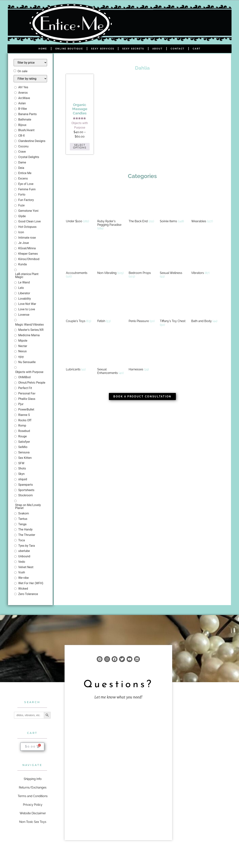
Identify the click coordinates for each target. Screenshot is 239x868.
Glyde (22, 216)
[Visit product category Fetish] (111, 306)
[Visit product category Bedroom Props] (142, 259)
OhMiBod (24, 377)
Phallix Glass (27, 399)
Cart (197, 49)
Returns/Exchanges (33, 787)
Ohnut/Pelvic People (32, 383)
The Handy (25, 529)
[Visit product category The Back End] (142, 206)
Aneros (23, 93)
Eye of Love (26, 184)
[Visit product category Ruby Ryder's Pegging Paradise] (111, 210)
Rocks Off (25, 420)
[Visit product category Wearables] (205, 206)
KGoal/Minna (27, 248)
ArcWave (24, 98)
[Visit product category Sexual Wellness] (174, 259)
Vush (22, 572)
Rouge (22, 436)
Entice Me (25, 173)
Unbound (24, 556)
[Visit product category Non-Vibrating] (111, 258)
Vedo (22, 562)
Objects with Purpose (29, 372)
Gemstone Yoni (28, 211)
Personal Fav (27, 393)
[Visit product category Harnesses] (142, 354)
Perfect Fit (25, 388)
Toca (22, 540)
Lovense (24, 315)
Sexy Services (103, 49)
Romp (22, 426)
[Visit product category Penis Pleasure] (142, 306)
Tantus (23, 519)
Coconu (23, 146)
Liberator (24, 293)
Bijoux (22, 125)
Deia (21, 168)
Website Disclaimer (33, 813)
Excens (23, 178)
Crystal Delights (29, 157)
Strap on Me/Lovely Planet (28, 506)
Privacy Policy (33, 804)
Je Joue (24, 243)
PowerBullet (26, 409)
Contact (178, 49)
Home (43, 49)
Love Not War (27, 304)
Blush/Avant (26, 130)
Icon (21, 232)
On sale (22, 71)
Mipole (23, 341)
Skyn (21, 474)
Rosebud (24, 431)
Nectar (23, 346)
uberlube (24, 551)
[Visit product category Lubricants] (80, 354)
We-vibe (24, 578)
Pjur (21, 404)
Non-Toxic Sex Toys (33, 822)
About (157, 49)
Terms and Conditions (33, 796)
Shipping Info (33, 779)
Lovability (25, 299)
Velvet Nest (26, 567)
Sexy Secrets (133, 49)
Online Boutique (69, 49)
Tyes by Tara (27, 546)
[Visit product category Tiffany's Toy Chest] (174, 307)
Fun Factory (26, 200)
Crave (22, 152)
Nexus (22, 351)
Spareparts (26, 485)
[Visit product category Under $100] (80, 206)
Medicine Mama (29, 335)
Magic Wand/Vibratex (30, 325)
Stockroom (26, 495)
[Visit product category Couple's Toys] (80, 306)
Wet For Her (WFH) (31, 583)
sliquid (23, 479)
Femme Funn (27, 189)
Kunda (22, 264)
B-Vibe (23, 109)
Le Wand (24, 282)
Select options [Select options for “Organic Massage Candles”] (80, 147)
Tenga (22, 524)
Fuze (21, 205)
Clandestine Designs (32, 141)
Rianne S (24, 415)
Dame (22, 162)
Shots (22, 468)
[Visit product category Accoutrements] (80, 259)
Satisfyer (24, 442)
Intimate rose (27, 238)
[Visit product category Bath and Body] (205, 306)
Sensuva (24, 452)
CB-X (22, 136)
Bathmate (25, 120)
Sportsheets (26, 490)
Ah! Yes (23, 87)
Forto (22, 195)
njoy (21, 357)
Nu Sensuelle (27, 362)
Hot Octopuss (27, 227)
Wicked (23, 589)
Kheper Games (28, 254)
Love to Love (27, 309)
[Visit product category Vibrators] (205, 258)
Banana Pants (28, 114)
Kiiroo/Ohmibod (29, 259)
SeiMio (23, 447)
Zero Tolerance (28, 594)
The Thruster (27, 535)
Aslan (22, 103)
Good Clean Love (30, 221)
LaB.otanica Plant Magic (27, 275)
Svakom (24, 513)
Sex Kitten (25, 458)
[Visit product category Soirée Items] (174, 206)
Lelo (21, 288)
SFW (21, 463)
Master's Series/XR (31, 330)
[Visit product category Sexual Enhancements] (111, 356)
